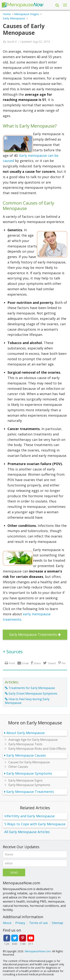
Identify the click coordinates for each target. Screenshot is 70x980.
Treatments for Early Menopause (32, 688)
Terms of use (38, 923)
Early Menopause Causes (26, 755)
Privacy (20, 923)
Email (25, 663)
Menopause (23, 5)
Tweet (52, 663)
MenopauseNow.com (38, 951)
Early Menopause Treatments (33, 634)
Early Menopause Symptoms (29, 773)
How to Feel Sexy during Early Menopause (27, 701)
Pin (64, 663)
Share (37, 663)
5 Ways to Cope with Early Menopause (35, 824)
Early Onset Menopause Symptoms (33, 693)
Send (14, 872)
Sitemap (57, 923)
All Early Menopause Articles (27, 832)
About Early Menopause (25, 733)
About (7, 923)
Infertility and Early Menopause (29, 816)
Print (12, 663)
